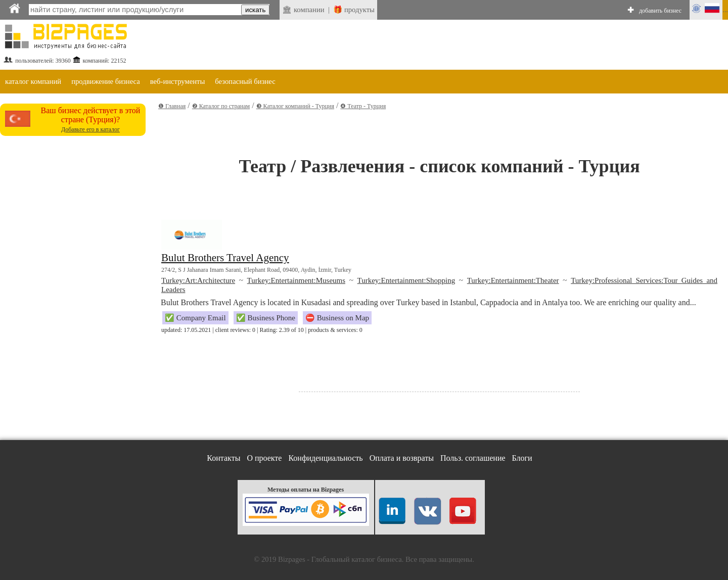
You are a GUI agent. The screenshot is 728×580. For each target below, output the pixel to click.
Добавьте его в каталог (90, 129)
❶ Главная (172, 106)
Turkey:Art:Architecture (198, 280)
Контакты (223, 458)
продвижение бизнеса (106, 81)
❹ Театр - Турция (363, 106)
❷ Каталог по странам (221, 106)
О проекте (264, 458)
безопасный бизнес (245, 81)
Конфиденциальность (325, 458)
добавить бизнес (660, 11)
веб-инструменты (178, 81)
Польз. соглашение (473, 458)
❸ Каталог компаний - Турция (295, 106)
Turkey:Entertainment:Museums (296, 280)
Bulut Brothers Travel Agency (225, 258)
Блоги (522, 458)
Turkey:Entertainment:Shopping (406, 280)
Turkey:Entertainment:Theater (513, 280)
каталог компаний (33, 81)
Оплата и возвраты (402, 458)
